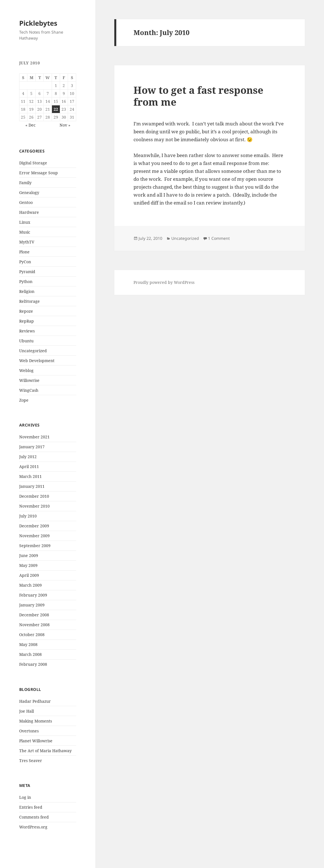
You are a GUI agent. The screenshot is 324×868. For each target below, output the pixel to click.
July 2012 (28, 457)
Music (25, 232)
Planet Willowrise (36, 741)
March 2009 (30, 585)
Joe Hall (27, 711)
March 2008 (30, 654)
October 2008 (32, 635)
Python (26, 281)
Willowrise (29, 380)
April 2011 (29, 466)
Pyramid (27, 272)
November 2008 (34, 625)
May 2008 (28, 644)
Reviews (27, 331)
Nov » (65, 125)
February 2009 (33, 595)
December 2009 (34, 526)
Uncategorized (33, 351)
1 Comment (219, 238)
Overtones (29, 731)
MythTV (27, 242)
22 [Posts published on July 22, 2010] (56, 109)
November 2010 (34, 506)
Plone (24, 252)
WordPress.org (33, 827)
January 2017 (32, 447)
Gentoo (26, 202)
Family (25, 183)
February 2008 (33, 664)
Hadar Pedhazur (35, 701)
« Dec (30, 125)
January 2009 (32, 605)
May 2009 (28, 565)
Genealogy (29, 192)
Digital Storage (33, 163)
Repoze (26, 311)
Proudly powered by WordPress (164, 282)
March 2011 (30, 476)
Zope (24, 400)
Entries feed (31, 807)
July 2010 (28, 516)
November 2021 (34, 437)
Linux (25, 222)
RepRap (27, 321)
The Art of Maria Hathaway (45, 751)
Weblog (26, 370)
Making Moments (36, 721)
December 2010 (34, 496)
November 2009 (34, 536)
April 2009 (29, 575)
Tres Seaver (31, 761)
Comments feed (34, 817)
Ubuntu (26, 341)
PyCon (25, 262)
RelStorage (29, 301)
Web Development (37, 361)
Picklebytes (38, 23)
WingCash (29, 390)
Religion (27, 291)
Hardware (29, 212)
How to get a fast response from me (198, 96)
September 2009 (35, 546)
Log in (25, 797)
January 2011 (32, 486)
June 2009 (29, 555)
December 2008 (34, 615)
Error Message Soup (39, 173)
